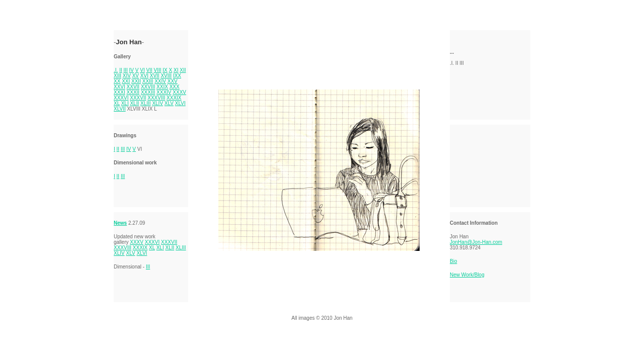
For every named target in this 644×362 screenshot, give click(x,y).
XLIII (146, 103)
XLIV (157, 103)
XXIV (160, 81)
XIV (127, 76)
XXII (136, 81)
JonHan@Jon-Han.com (476, 242)
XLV (169, 103)
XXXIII (148, 92)
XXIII (148, 81)
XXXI (119, 92)
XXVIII (148, 87)
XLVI (180, 103)
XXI (126, 81)
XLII (134, 103)
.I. (116, 70)
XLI (125, 103)
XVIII (166, 76)
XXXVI (121, 98)
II (121, 70)
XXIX (162, 87)
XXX (175, 87)
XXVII (133, 87)
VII (149, 70)
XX (117, 81)
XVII (155, 76)
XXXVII (138, 98)
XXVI (119, 87)
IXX (177, 76)
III (125, 70)
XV (136, 76)
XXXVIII (156, 98)
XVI (144, 76)
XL (117, 103)
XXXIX (174, 98)
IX (165, 70)
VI (142, 70)
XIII (117, 76)
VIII (158, 70)
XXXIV (164, 92)
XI (176, 70)
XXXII (133, 92)
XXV (173, 81)
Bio (453, 261)
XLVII (120, 109)
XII (183, 70)
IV (132, 70)
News (120, 223)
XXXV (179, 92)
